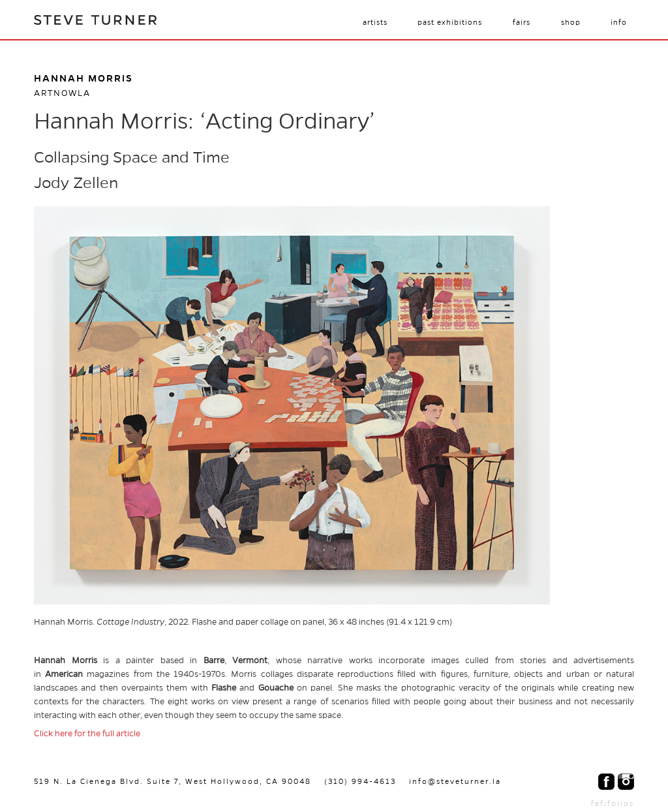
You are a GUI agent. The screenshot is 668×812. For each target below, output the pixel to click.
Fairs (522, 22)
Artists (375, 22)
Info (619, 22)
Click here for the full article (87, 734)
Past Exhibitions (450, 22)
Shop (571, 22)
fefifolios (613, 804)
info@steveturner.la (455, 781)
